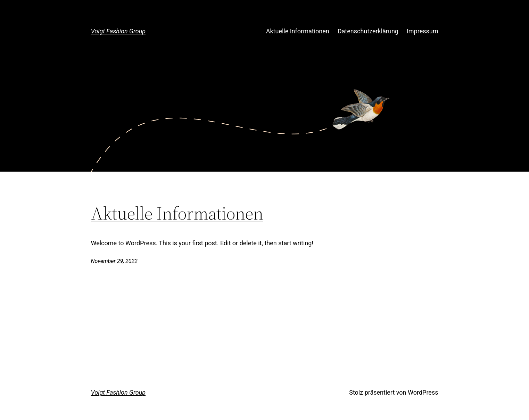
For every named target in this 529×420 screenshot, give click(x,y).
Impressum (423, 31)
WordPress (423, 392)
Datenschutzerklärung (368, 31)
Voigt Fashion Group (118, 31)
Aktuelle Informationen (298, 31)
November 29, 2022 (114, 261)
